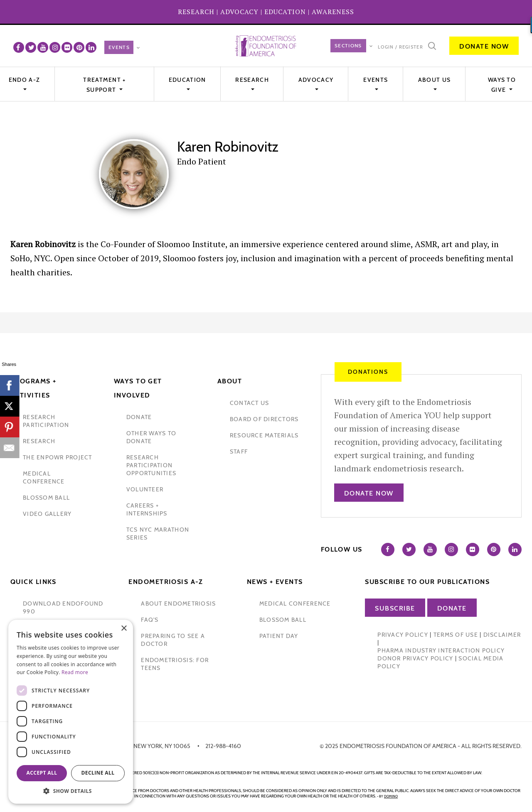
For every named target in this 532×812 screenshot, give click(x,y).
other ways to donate (151, 437)
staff (239, 451)
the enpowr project (58, 457)
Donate (452, 608)
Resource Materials (264, 435)
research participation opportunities (151, 465)
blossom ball (46, 498)
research (39, 441)
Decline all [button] (98, 773)
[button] (71, 791)
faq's (150, 620)
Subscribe (395, 608)
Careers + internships (147, 509)
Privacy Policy (403, 635)
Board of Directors (264, 419)
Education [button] (187, 80)
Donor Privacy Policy (415, 658)
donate (139, 417)
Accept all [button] (42, 773)
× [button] (124, 629)
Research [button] (252, 80)
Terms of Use (456, 635)
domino (391, 796)
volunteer (145, 489)
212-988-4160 (223, 746)
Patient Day (279, 636)
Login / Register (400, 47)
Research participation (46, 421)
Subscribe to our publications (427, 582)
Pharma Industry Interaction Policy (441, 650)
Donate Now (484, 46)
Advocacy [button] (316, 80)
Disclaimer (502, 635)
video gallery (47, 514)
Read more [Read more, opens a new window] (75, 672)
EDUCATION (285, 12)
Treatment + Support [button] (104, 85)
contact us (250, 403)
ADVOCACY (239, 12)
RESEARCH (196, 12)
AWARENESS (333, 12)
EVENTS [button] (376, 80)
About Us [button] (434, 80)
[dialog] (71, 712)
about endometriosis (178, 603)
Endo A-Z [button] (24, 80)
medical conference (44, 477)
